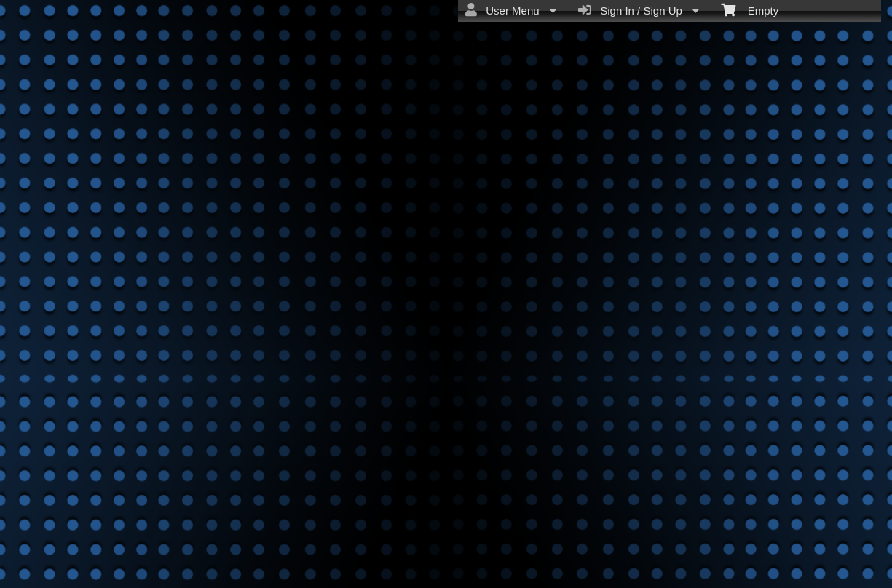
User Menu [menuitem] (511, 10)
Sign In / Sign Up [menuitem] (639, 10)
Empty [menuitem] (750, 9)
